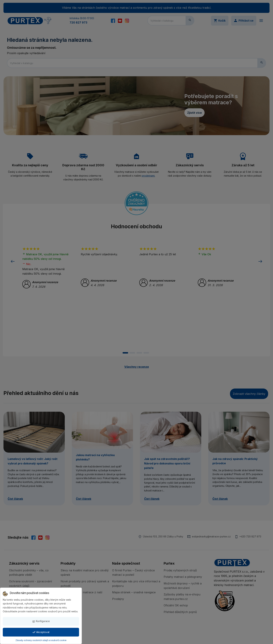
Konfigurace (41, 621)
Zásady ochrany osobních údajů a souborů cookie (41, 640)
